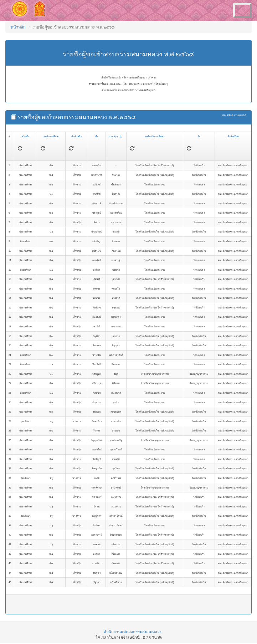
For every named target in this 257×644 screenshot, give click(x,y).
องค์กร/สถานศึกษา (155, 136)
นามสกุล (115, 136)
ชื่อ (97, 136)
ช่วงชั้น (26, 136)
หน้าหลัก (18, 27)
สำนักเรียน (233, 136)
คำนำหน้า (77, 136)
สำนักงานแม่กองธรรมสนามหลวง (133, 632)
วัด (199, 136)
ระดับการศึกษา (51, 136)
